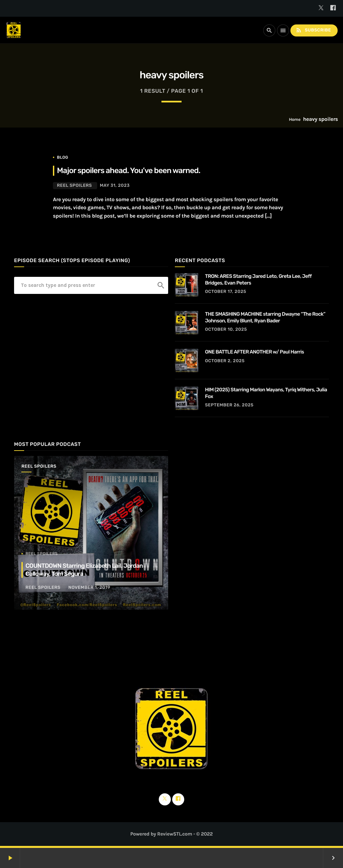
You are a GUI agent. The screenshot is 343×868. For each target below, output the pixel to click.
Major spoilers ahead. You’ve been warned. (129, 170)
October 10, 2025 (226, 330)
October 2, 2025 (225, 361)
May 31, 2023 (115, 186)
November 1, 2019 (89, 588)
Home (294, 120)
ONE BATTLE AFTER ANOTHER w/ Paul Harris (255, 352)
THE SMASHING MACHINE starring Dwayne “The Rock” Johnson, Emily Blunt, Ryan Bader (265, 317)
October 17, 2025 (226, 292)
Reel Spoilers (74, 186)
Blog (63, 157)
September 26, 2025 (229, 405)
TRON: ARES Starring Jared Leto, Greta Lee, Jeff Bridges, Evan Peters (258, 280)
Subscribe (313, 30)
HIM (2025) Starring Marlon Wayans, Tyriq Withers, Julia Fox (266, 393)
